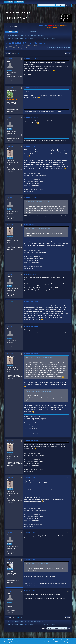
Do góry (8, 617)
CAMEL (10, 59)
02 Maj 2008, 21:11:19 (30, 532)
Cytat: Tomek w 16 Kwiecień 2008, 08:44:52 (39, 391)
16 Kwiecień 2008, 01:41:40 (31, 302)
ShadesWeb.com (18, 642)
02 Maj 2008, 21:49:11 (30, 591)
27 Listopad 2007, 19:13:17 (31, 197)
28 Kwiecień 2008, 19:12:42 (31, 441)
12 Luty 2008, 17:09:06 (30, 274)
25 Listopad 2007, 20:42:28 (31, 117)
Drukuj (68, 53)
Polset (9, 560)
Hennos (10, 88)
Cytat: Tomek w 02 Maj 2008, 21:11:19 (38, 564)
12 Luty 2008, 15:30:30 (30, 225)
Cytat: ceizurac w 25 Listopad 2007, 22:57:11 (40, 202)
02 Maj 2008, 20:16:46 (30, 477)
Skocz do (44, 628)
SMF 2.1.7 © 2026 (8, 640)
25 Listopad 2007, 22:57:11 (31, 146)
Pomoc (55, 640)
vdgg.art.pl (50, 25)
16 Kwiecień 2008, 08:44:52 (31, 326)
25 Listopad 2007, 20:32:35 (31, 59)
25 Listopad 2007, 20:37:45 (31, 88)
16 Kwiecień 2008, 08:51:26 (31, 354)
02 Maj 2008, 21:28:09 (30, 560)
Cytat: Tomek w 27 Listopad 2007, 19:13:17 (39, 229)
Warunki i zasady (62, 640)
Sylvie (32, 39)
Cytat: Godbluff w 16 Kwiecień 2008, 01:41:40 (40, 358)
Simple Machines (18, 640)
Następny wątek (65, 47)
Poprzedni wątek (53, 47)
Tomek (9, 197)
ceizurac (10, 146)
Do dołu (8, 53)
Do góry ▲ (70, 640)
